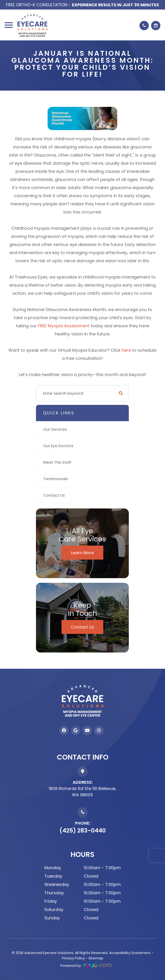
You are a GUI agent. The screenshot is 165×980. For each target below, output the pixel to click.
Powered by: (86, 965)
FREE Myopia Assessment (64, 326)
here (127, 350)
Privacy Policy (73, 958)
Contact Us (54, 495)
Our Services (55, 429)
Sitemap (96, 958)
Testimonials (56, 479)
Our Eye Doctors (58, 446)
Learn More (82, 553)
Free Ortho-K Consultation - (82, 5)
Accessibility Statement (130, 953)
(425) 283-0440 (83, 831)
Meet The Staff (57, 462)
